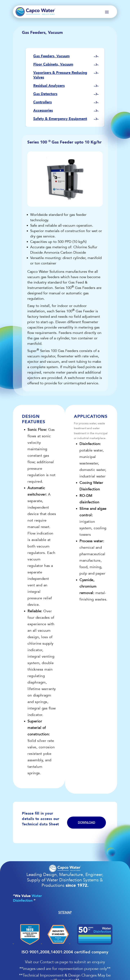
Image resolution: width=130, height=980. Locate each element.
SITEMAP (65, 912)
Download (86, 822)
